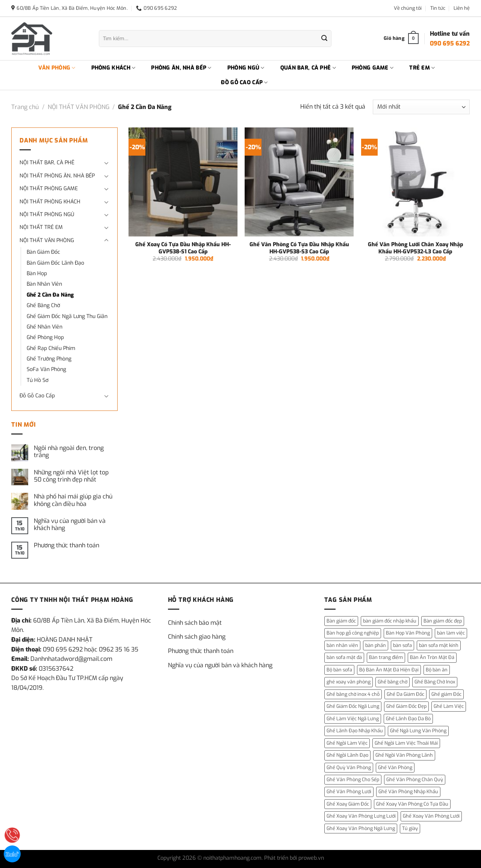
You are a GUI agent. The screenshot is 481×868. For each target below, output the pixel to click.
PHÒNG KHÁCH (113, 68)
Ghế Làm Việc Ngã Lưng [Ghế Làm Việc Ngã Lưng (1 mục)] (353, 719)
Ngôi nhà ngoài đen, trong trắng (69, 451)
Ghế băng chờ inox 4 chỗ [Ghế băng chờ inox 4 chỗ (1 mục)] (353, 694)
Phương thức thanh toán (67, 545)
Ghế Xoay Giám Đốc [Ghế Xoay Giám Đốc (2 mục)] (348, 804)
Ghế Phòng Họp (45, 337)
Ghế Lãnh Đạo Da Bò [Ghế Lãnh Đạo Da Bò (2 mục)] (408, 719)
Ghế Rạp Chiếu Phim (51, 348)
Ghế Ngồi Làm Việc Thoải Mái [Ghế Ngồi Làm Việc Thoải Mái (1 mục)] (406, 743)
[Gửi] (324, 39)
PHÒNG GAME (373, 68)
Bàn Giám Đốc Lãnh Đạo (55, 263)
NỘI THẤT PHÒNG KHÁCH (50, 202)
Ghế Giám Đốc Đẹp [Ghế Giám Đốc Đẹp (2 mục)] (406, 706)
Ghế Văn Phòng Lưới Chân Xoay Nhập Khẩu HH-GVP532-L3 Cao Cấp (415, 248)
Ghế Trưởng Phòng (49, 359)
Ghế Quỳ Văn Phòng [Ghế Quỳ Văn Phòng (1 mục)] (349, 767)
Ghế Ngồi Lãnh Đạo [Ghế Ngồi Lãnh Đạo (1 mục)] (347, 755)
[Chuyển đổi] (106, 163)
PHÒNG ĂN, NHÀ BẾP (181, 68)
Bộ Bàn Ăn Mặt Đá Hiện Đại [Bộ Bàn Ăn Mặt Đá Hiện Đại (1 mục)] (389, 670)
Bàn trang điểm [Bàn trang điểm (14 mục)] (386, 657)
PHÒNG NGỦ (246, 68)
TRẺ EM (422, 68)
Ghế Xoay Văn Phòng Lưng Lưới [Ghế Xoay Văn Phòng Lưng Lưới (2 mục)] (361, 816)
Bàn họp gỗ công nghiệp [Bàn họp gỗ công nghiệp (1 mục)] (353, 633)
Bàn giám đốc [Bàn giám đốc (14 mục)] (341, 621)
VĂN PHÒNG (57, 68)
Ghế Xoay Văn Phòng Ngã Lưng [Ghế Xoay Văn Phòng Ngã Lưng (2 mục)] (361, 828)
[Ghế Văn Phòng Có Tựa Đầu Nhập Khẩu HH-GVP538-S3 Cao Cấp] (299, 182)
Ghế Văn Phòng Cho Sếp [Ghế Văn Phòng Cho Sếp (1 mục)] (353, 779)
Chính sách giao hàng (197, 637)
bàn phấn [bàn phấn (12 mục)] (376, 645)
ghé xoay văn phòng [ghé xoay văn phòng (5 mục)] (349, 682)
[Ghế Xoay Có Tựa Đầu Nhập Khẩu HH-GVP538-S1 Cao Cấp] (183, 182)
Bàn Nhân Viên (44, 284)
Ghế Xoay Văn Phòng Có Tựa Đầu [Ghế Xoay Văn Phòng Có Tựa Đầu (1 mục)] (412, 804)
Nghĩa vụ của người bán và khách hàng (70, 524)
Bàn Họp (37, 273)
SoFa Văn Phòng (46, 369)
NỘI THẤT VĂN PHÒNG (79, 107)
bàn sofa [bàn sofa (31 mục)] (402, 645)
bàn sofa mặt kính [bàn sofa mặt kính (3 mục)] (439, 645)
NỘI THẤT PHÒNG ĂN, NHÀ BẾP (57, 176)
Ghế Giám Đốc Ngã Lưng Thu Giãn (67, 316)
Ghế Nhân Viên (45, 327)
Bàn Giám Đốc (43, 252)
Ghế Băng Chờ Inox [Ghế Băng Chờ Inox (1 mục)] (435, 682)
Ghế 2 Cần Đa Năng (50, 295)
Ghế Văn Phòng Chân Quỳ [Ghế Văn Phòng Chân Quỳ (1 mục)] (415, 779)
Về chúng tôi (408, 8)
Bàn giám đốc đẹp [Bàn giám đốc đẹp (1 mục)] (443, 621)
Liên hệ (462, 8)
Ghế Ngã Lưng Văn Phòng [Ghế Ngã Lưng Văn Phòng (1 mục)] (418, 731)
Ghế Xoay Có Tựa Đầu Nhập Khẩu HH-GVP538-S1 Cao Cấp (183, 248)
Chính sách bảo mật (195, 623)
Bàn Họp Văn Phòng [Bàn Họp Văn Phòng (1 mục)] (408, 633)
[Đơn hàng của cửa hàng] (421, 107)
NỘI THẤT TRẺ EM (41, 227)
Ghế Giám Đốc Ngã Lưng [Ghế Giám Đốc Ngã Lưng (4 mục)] (353, 706)
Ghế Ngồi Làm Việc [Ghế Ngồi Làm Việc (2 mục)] (347, 743)
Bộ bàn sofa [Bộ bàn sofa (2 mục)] (339, 670)
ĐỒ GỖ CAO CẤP (244, 83)
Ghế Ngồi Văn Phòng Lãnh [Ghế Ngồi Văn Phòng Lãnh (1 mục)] (404, 755)
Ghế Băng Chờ (43, 305)
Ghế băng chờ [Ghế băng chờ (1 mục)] (393, 682)
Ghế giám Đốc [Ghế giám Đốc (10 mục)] (446, 694)
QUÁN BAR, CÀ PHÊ (308, 68)
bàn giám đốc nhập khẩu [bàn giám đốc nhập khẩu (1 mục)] (390, 621)
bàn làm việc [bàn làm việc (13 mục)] (451, 633)
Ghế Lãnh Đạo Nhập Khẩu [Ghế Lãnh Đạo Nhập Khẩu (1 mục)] (355, 731)
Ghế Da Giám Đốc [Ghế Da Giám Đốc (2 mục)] (405, 694)
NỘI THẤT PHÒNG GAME (49, 189)
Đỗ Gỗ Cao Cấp (37, 396)
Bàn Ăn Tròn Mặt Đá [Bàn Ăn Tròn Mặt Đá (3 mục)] (432, 657)
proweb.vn (311, 858)
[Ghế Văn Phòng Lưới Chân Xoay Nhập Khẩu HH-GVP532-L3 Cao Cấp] (416, 182)
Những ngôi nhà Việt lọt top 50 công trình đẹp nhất (71, 476)
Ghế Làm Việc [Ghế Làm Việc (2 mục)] (449, 706)
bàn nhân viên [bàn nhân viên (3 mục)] (342, 645)
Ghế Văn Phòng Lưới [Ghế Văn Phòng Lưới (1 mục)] (349, 792)
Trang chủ (25, 107)
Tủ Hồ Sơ (38, 380)
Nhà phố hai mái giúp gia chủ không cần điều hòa (73, 500)
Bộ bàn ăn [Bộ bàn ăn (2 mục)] (437, 670)
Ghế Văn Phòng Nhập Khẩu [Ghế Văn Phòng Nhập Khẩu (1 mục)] (408, 792)
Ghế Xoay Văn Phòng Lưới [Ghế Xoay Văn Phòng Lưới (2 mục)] (431, 816)
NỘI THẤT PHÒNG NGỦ (47, 214)
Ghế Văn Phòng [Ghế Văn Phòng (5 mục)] (395, 767)
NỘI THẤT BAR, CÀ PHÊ (47, 163)
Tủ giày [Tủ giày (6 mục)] (410, 828)
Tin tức (438, 8)
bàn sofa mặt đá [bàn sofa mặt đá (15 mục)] (344, 657)
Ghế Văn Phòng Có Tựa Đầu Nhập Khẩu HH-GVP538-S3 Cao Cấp (299, 248)
